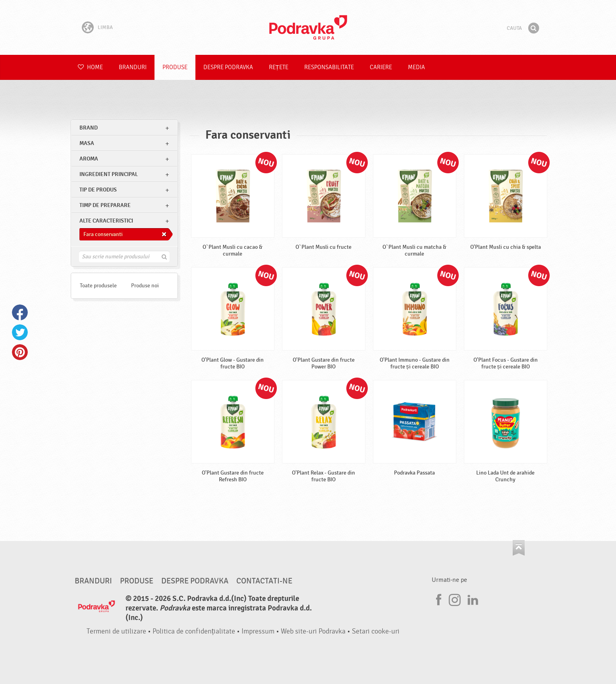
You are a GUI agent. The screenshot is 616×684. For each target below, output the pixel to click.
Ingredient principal (109, 174)
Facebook (20, 312)
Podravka (308, 27)
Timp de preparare (105, 205)
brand (89, 128)
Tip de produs (98, 190)
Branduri (133, 67)
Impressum (258, 631)
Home (90, 67)
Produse (175, 67)
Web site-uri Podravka (313, 631)
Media (416, 67)
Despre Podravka (228, 67)
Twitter (20, 332)
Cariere (381, 67)
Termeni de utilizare (116, 631)
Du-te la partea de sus (519, 548)
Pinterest (20, 352)
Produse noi (145, 286)
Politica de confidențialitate (194, 631)
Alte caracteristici (106, 221)
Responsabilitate (329, 67)
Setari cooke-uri (376, 631)
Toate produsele (98, 286)
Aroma (89, 159)
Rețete (279, 67)
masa (87, 143)
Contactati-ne (264, 581)
